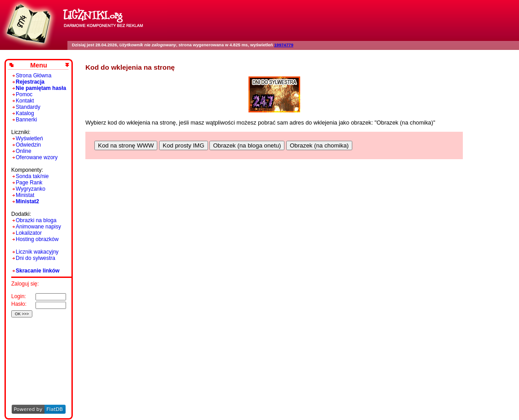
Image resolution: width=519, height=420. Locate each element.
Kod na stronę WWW (126, 145)
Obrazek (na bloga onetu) (247, 145)
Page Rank (29, 183)
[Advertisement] (37, 349)
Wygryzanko (31, 189)
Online (24, 151)
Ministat (25, 195)
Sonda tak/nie (32, 176)
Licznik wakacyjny (37, 252)
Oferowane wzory (37, 157)
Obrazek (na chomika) (319, 145)
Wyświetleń (29, 139)
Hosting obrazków (37, 239)
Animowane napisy (38, 227)
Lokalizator (29, 233)
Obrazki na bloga (36, 220)
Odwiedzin (28, 145)
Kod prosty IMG (184, 145)
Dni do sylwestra (35, 258)
